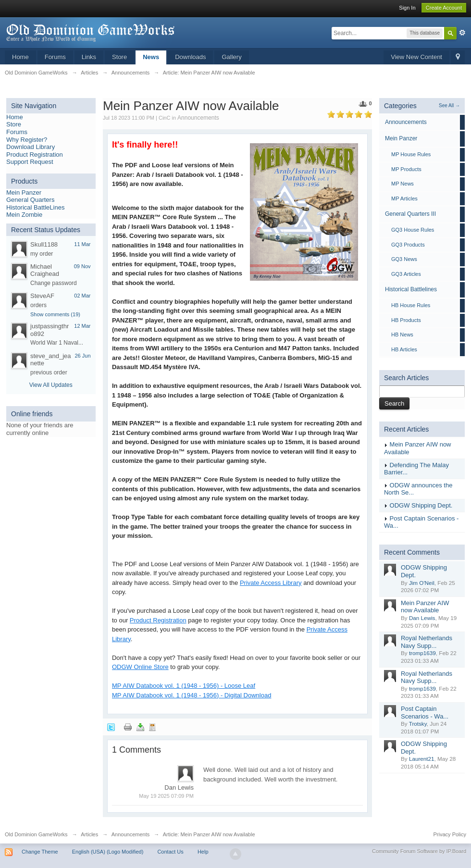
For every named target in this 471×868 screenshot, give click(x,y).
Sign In (407, 8)
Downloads (190, 57)
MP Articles (404, 198)
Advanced (462, 33)
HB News (402, 335)
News (151, 57)
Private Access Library (271, 583)
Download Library (31, 147)
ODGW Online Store (140, 667)
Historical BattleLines (35, 207)
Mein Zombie (24, 215)
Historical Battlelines (411, 289)
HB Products (406, 320)
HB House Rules (411, 305)
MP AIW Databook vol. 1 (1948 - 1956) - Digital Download (192, 695)
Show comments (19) (55, 314)
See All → (449, 105)
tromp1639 (422, 653)
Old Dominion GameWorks (36, 834)
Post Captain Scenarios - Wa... (425, 713)
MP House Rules (411, 154)
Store (119, 57)
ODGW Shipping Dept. (421, 505)
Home (20, 57)
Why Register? (27, 140)
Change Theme (40, 852)
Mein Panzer (24, 192)
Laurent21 (422, 759)
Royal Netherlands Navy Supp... (427, 642)
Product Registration (35, 155)
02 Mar (82, 296)
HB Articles (404, 349)
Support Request (30, 162)
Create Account (444, 8)
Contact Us (170, 852)
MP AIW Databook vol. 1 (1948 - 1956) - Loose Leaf (184, 686)
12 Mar (82, 326)
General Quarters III (410, 214)
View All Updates (51, 385)
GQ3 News (404, 259)
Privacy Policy (450, 834)
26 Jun (82, 356)
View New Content (416, 57)
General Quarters (30, 200)
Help (203, 852)
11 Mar (82, 244)
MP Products (406, 169)
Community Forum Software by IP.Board (419, 851)
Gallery (231, 57)
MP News (403, 184)
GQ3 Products (408, 245)
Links (89, 57)
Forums (55, 57)
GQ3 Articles (406, 274)
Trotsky (418, 724)
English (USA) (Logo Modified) (108, 852)
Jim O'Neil (422, 583)
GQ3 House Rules (413, 230)
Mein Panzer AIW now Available (425, 607)
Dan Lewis (422, 618)
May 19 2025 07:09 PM (166, 796)
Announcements (198, 118)
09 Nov (82, 266)
